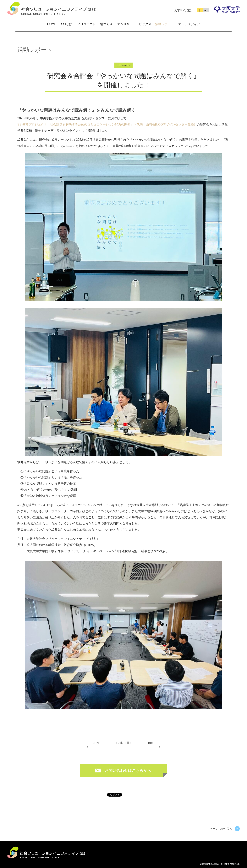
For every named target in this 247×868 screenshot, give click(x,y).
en (206, 10)
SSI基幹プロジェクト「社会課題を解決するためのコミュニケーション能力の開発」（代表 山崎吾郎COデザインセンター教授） (107, 125)
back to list (123, 743)
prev (96, 743)
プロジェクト (86, 24)
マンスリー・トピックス (134, 24)
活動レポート (164, 24)
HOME (52, 24)
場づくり (106, 24)
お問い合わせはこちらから (128, 771)
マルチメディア (189, 24)
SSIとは (67, 24)
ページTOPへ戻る (221, 829)
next (151, 743)
